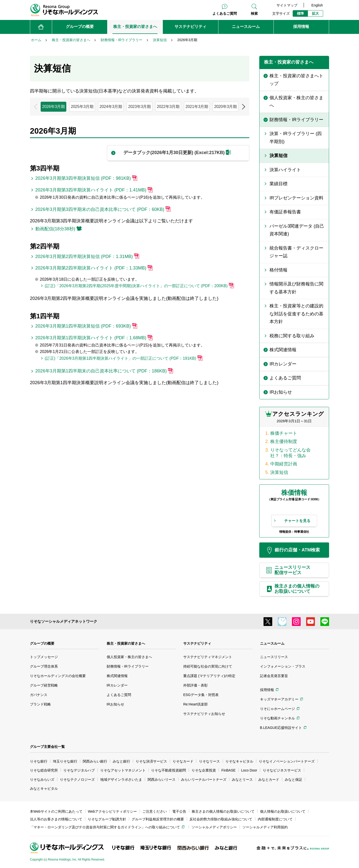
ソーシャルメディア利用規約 (265, 827)
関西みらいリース (162, 780)
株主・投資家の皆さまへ (126, 643)
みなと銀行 (121, 761)
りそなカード (183, 761)
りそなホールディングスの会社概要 (58, 676)
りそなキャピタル (239, 761)
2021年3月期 (197, 107)
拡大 (315, 13)
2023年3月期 (139, 107)
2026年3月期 (53, 107)
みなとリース (242, 780)
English (317, 5)
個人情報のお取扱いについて (283, 811)
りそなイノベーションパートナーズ (287, 761)
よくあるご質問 (225, 13)
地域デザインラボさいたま (121, 780)
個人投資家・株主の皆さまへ (129, 657)
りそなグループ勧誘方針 (107, 819)
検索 (254, 13)
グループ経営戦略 (44, 685)
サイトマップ (287, 5)
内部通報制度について (275, 819)
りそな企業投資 (204, 770)
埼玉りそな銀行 (65, 761)
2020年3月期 (225, 107)
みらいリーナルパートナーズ (204, 780)
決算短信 (279, 472)
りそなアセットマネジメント (123, 770)
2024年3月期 (111, 107)
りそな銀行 (39, 761)
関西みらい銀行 (95, 761)
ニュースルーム (272, 643)
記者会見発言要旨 (274, 676)
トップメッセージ (44, 657)
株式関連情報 (117, 676)
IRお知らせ (115, 704)
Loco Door (249, 770)
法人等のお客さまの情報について (56, 819)
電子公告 (179, 811)
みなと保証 (293, 780)
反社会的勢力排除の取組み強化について (221, 819)
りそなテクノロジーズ (77, 780)
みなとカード (269, 780)
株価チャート (284, 433)
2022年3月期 (168, 107)
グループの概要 (42, 643)
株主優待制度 (284, 441)
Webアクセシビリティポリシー (113, 811)
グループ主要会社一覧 (47, 747)
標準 (300, 13)
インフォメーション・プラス (283, 666)
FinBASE (228, 770)
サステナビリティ (197, 643)
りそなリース (209, 761)
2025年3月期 (82, 107)
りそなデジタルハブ (79, 770)
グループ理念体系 (44, 666)
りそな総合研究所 (44, 770)
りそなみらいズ (42, 780)
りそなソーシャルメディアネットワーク (64, 621)
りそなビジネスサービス (282, 770)
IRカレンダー (117, 685)
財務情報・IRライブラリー (128, 666)
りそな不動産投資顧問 (169, 770)
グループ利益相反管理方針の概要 (158, 819)
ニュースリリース (274, 657)
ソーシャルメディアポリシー (214, 827)
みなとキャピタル (44, 788)
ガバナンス (39, 695)
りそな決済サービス (151, 761)
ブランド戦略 (40, 704)
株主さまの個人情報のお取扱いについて (223, 811)
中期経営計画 (284, 464)
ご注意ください (155, 811)
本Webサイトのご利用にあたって (56, 811)
